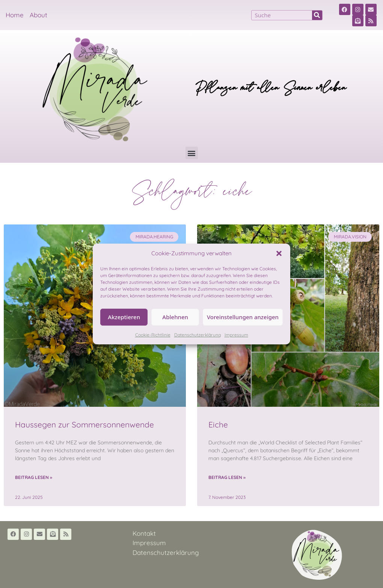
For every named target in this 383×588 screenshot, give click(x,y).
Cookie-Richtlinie (153, 335)
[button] (279, 253)
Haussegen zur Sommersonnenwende (84, 424)
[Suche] (317, 15)
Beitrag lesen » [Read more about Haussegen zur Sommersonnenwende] (34, 477)
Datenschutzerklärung (198, 335)
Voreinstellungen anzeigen (243, 317)
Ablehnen (175, 317)
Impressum (236, 335)
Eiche (218, 424)
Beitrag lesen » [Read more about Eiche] (227, 477)
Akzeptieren (124, 317)
